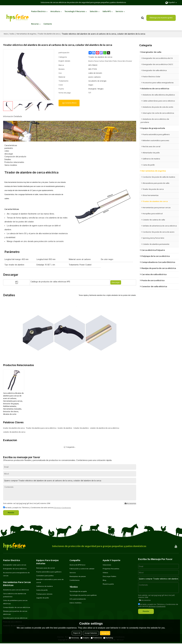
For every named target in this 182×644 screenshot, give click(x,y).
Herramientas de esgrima (26, 34)
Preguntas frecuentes (111, 569)
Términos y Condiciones (62, 508)
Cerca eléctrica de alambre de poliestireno (15, 595)
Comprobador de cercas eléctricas (17, 608)
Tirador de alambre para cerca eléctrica (41, 428)
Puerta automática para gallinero (49, 572)
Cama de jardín (42, 590)
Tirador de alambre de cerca (49, 34)
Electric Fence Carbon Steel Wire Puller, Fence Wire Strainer (110, 61)
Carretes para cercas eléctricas (15, 619)
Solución (94, 11)
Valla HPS (107, 11)
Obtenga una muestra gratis (161, 18)
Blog (104, 580)
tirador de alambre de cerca (14, 428)
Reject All (77, 633)
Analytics (85, 638)
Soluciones (107, 565)
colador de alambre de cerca (14, 432)
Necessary (74, 638)
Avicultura (55, 11)
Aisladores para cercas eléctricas (16, 590)
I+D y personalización (78, 599)
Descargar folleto (109, 577)
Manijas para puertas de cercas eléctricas (15, 613)
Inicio (6, 34)
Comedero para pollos (45, 576)
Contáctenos (75, 580)
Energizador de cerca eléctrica (15, 569)
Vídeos (105, 573)
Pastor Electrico (38, 11)
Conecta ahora (71, 103)
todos (12, 34)
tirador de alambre (65, 428)
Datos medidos (76, 603)
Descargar (116, 282)
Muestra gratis (108, 584)
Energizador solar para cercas (15, 565)
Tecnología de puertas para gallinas (83, 595)
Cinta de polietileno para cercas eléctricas (15, 602)
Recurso (35, 24)
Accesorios (130, 503)
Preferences (96, 638)
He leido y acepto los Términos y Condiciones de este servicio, (37, 507)
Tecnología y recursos (75, 11)
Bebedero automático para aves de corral (50, 581)
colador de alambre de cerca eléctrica (104, 428)
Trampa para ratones (44, 594)
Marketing (108, 638)
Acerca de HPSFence (77, 565)
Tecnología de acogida (78, 592)
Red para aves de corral (45, 568)
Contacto (48, 24)
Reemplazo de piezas (78, 577)
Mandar (11, 512)
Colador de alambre (81, 428)
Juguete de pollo (43, 598)
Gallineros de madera (44, 587)
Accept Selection (91, 633)
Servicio (119, 11)
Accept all (105, 633)
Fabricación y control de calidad (82, 569)
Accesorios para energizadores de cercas (16, 574)
